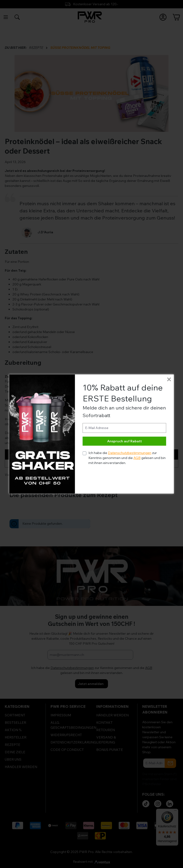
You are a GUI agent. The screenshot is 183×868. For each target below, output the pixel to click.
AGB (137, 458)
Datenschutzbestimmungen (130, 453)
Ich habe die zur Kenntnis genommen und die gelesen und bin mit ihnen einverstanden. (127, 458)
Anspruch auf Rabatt (125, 441)
